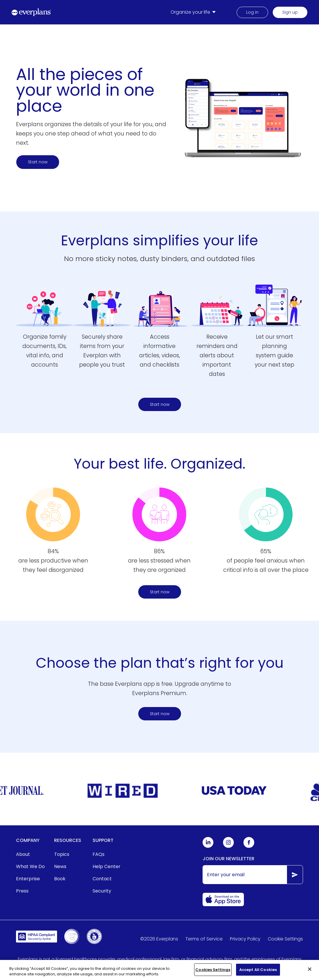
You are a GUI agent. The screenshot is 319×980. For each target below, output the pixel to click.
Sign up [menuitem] (290, 12)
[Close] (310, 971)
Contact (102, 879)
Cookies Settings (213, 972)
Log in (252, 12)
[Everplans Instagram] (228, 846)
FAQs (99, 854)
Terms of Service (204, 939)
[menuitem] (194, 12)
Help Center (107, 866)
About (23, 854)
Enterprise (28, 879)
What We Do (30, 866)
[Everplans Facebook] (249, 846)
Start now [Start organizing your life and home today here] (160, 592)
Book (60, 879)
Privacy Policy (245, 939)
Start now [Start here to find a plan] (38, 162)
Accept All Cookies (258, 972)
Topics (62, 854)
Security (102, 891)
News (60, 866)
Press (22, 891)
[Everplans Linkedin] (208, 846)
